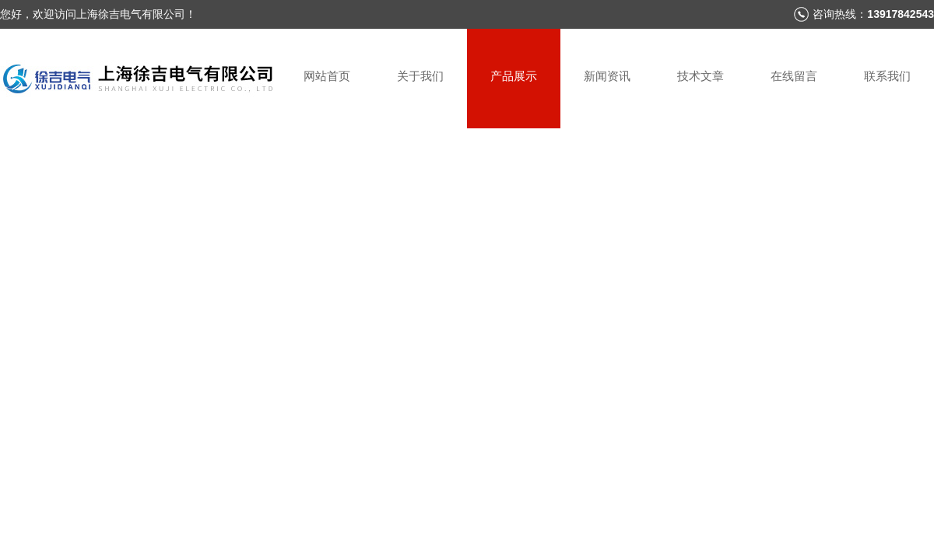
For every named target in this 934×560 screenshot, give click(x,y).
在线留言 (794, 76)
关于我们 (420, 76)
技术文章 (700, 76)
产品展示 (514, 76)
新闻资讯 (607, 76)
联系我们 (887, 76)
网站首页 (327, 76)
